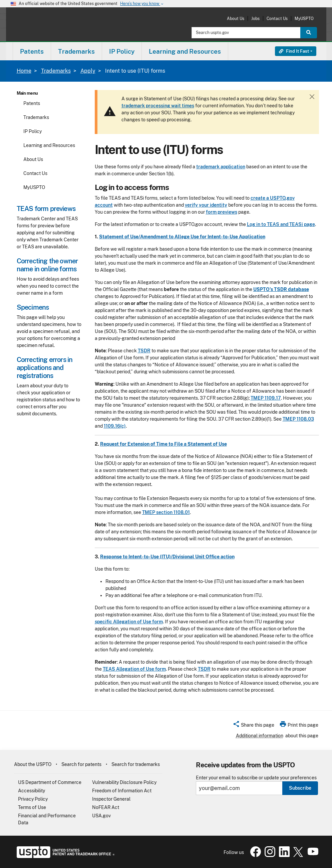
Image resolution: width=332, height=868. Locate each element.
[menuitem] (32, 51)
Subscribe (300, 788)
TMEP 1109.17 (266, 398)
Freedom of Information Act (122, 791)
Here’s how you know (142, 4)
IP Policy (33, 131)
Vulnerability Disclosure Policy (124, 782)
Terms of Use (32, 807)
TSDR (144, 351)
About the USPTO (33, 764)
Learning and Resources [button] (185, 51)
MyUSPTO (304, 18)
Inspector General (111, 799)
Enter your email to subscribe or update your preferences (256, 778)
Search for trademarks (136, 764)
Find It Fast (294, 51)
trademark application (221, 167)
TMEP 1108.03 (298, 419)
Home (24, 71)
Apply (88, 71)
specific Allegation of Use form (129, 622)
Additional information (260, 736)
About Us (236, 18)
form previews (222, 212)
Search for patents (81, 764)
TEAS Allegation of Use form (134, 669)
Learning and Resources (49, 145)
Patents (32, 103)
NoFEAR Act (106, 807)
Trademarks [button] (76, 51)
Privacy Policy (33, 799)
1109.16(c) (115, 426)
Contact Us (277, 18)
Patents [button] (32, 51)
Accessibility (32, 791)
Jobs (255, 18)
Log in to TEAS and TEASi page (281, 224)
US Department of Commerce (50, 782)
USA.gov (101, 816)
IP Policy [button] (122, 51)
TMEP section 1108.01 (166, 512)
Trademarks (56, 71)
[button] (253, 726)
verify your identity (206, 205)
